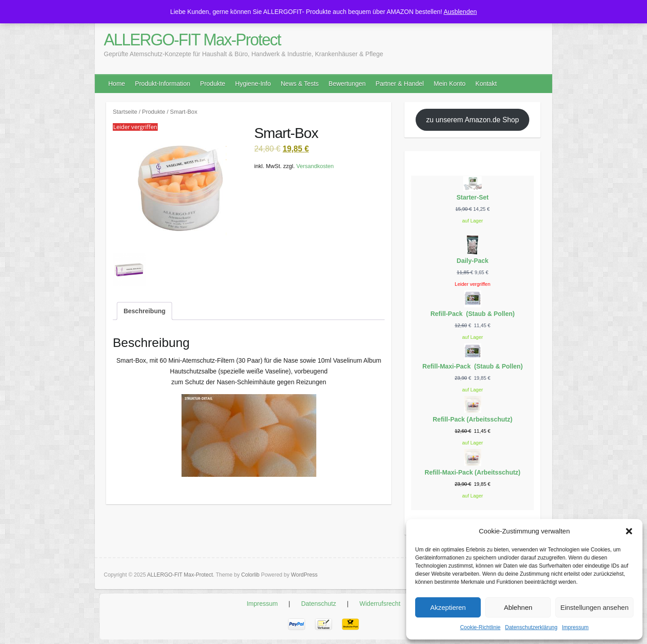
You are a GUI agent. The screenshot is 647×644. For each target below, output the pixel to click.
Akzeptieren (448, 607)
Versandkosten (315, 166)
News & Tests (300, 84)
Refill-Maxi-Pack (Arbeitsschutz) (472, 472)
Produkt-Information (162, 84)
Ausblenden (460, 12)
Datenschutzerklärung (531, 627)
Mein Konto (450, 84)
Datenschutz (319, 604)
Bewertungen (347, 84)
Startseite (125, 112)
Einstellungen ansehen (594, 607)
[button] (629, 531)
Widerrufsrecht (380, 604)
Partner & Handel (400, 84)
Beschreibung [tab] (144, 311)
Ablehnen (518, 607)
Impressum (575, 627)
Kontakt (486, 84)
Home (117, 84)
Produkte (213, 84)
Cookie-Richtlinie (480, 627)
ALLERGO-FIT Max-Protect (192, 40)
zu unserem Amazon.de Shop (472, 120)
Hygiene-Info (253, 84)
